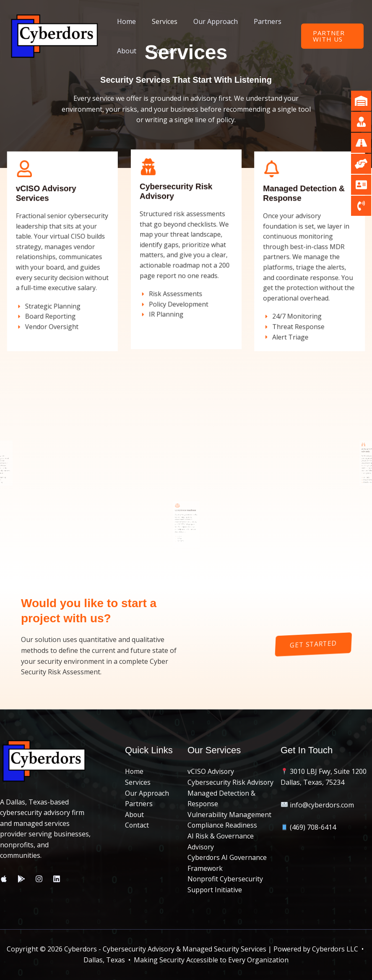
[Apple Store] (4, 879)
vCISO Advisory (211, 771)
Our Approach (209, 21)
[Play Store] (21, 879)
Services (161, 21)
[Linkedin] (57, 879)
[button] (331, 36)
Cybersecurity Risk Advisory (231, 782)
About (125, 51)
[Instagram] (39, 879)
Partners (259, 21)
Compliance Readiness (222, 825)
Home (125, 21)
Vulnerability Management (229, 815)
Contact (161, 51)
